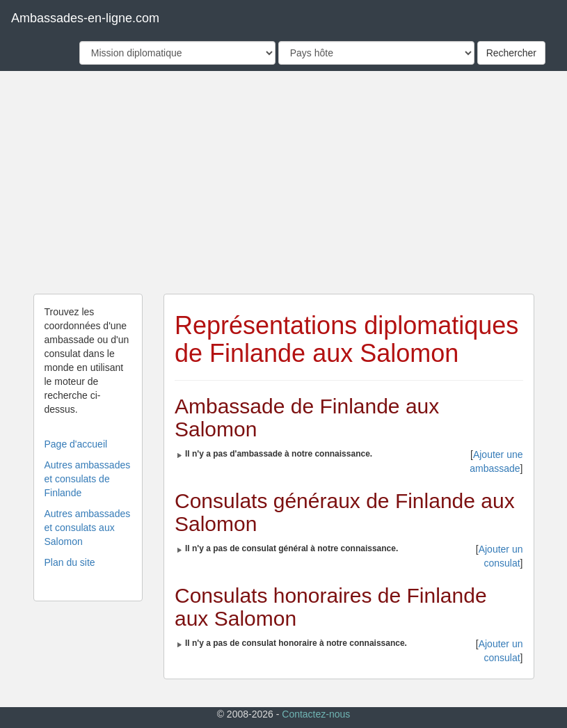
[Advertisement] (284, 182)
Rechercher (511, 53)
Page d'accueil (76, 444)
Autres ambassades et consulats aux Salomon (88, 528)
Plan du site (70, 562)
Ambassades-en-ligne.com (85, 18)
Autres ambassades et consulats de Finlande (88, 479)
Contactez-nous (316, 714)
